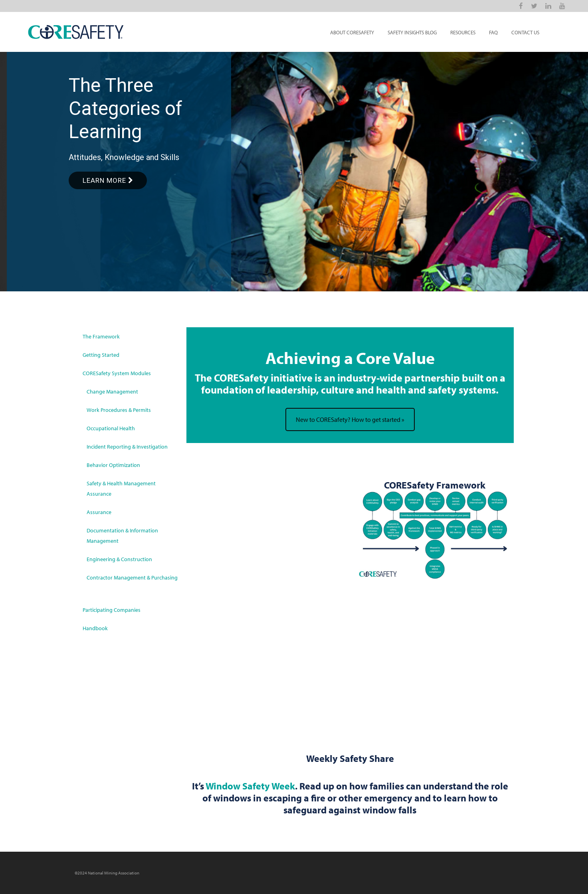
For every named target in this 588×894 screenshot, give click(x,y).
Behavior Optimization (113, 465)
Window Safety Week (250, 786)
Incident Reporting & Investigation (127, 447)
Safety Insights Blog (412, 32)
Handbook (95, 628)
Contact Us (525, 32)
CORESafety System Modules (117, 373)
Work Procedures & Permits (119, 410)
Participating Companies (112, 610)
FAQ (493, 32)
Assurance (99, 512)
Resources (463, 32)
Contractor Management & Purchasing (132, 578)
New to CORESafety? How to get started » (350, 419)
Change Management (112, 392)
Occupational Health (111, 428)
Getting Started (101, 355)
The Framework (101, 336)
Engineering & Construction (119, 559)
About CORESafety (352, 32)
